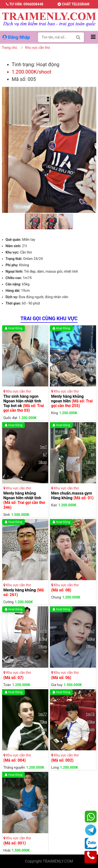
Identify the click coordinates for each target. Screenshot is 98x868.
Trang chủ (10, 48)
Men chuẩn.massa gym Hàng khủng (72, 496)
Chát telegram (73, 4)
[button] (92, 91)
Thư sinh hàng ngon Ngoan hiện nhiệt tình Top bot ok (24, 403)
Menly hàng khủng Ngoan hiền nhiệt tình (24, 500)
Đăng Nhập (17, 37)
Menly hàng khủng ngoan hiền (72, 401)
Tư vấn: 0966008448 (25, 4)
